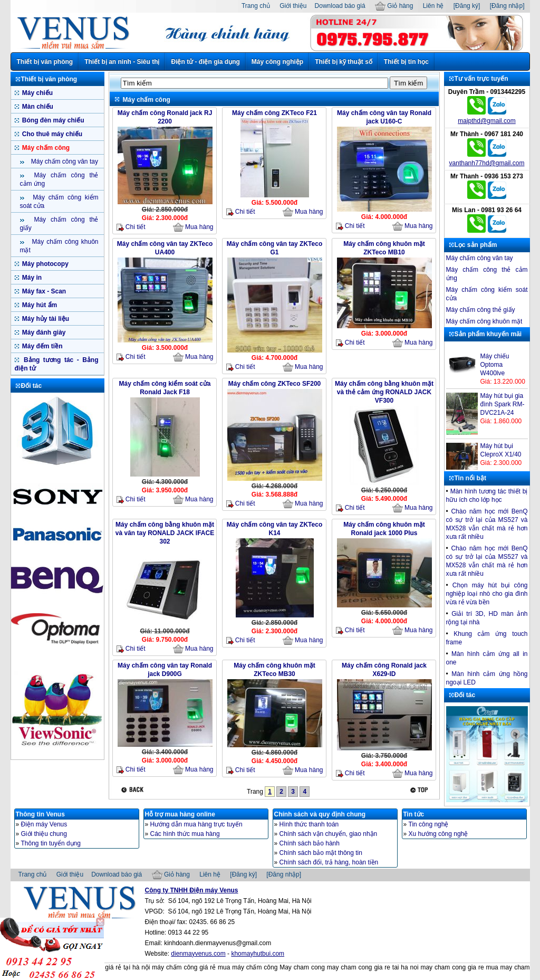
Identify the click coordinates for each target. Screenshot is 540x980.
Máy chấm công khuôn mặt (484, 321)
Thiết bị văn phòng (45, 62)
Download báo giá (340, 6)
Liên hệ (433, 6)
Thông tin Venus (40, 814)
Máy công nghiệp (277, 62)
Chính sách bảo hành (310, 843)
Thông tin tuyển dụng (51, 843)
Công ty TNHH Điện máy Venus (192, 890)
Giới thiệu (293, 6)
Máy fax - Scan (44, 291)
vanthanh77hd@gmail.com (487, 163)
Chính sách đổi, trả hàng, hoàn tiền (329, 862)
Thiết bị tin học (406, 62)
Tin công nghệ (429, 824)
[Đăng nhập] (507, 6)
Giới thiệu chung (44, 834)
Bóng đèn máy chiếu (52, 120)
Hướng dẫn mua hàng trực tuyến (196, 824)
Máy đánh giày (43, 332)
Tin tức (414, 814)
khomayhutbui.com (258, 954)
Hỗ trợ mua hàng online (180, 814)
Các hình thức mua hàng (185, 834)
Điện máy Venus (44, 824)
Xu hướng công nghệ (438, 834)
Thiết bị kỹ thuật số (344, 62)
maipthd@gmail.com (487, 121)
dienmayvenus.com (198, 954)
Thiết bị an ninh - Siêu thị (122, 62)
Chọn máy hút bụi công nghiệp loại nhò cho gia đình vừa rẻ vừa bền (487, 594)
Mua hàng (193, 227)
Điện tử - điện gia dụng (205, 62)
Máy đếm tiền (42, 346)
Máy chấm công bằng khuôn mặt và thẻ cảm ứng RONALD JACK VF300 (384, 392)
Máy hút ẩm (39, 305)
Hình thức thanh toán (309, 824)
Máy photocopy (45, 264)
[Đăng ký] (467, 6)
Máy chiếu (37, 93)
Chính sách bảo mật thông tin (321, 853)
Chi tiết (131, 227)
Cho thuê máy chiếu (52, 134)
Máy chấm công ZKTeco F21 (274, 113)
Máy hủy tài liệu (45, 319)
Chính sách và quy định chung (320, 814)
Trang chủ (256, 6)
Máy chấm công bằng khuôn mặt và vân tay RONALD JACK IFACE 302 (165, 533)
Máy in (31, 278)
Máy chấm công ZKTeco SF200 (275, 384)
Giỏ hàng (394, 6)
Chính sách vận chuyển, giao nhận (329, 834)
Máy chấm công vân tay (64, 161)
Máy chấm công (45, 148)
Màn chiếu (37, 107)
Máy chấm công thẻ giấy (481, 310)
